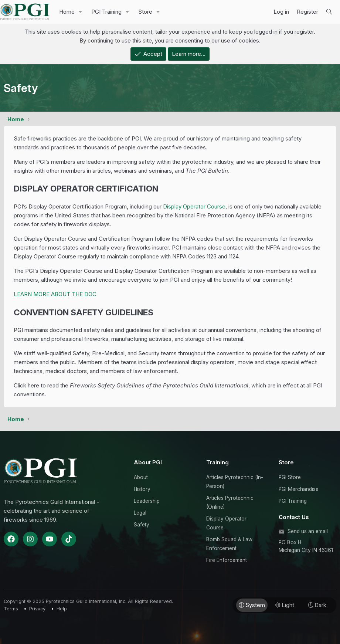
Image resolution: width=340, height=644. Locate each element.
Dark (317, 605)
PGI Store (290, 477)
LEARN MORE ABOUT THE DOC (55, 294)
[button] (81, 12)
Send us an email (308, 531)
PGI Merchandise (299, 489)
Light (285, 605)
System (252, 605)
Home (67, 12)
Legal (140, 513)
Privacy (37, 609)
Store (145, 12)
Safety (142, 525)
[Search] (329, 12)
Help (62, 609)
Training (217, 462)
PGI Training (106, 12)
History (142, 489)
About (141, 477)
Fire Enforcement (227, 560)
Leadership (147, 501)
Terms (11, 609)
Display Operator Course (194, 206)
